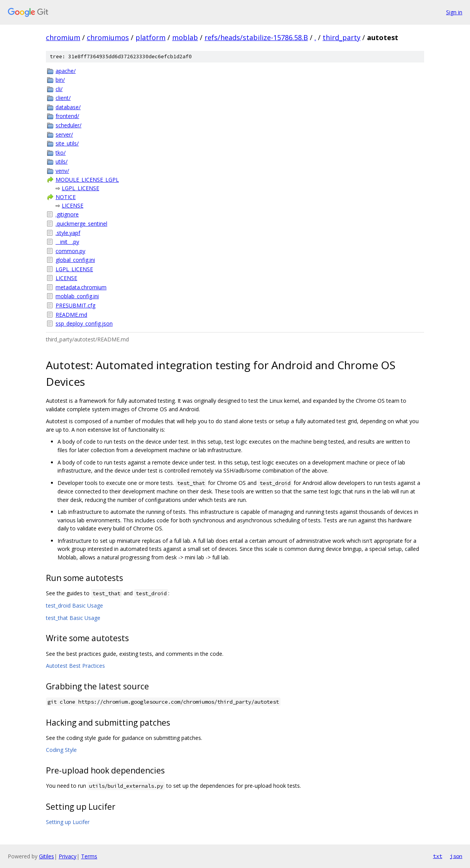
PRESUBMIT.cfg (75, 305)
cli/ (59, 89)
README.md (71, 315)
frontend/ (67, 116)
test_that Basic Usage (73, 618)
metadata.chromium (81, 287)
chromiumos (108, 37)
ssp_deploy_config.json (84, 323)
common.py (70, 251)
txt (438, 856)
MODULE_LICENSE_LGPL (87, 180)
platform (150, 37)
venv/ (62, 171)
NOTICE (66, 197)
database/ (68, 107)
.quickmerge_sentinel (81, 224)
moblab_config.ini (77, 296)
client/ (63, 98)
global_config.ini (75, 260)
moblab (185, 37)
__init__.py (67, 242)
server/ (64, 134)
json (456, 856)
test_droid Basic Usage (74, 605)
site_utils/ (67, 143)
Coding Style (61, 750)
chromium (63, 37)
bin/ (60, 80)
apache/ (66, 71)
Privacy (68, 856)
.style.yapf (68, 233)
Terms (89, 856)
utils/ (62, 161)
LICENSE (73, 205)
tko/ (61, 153)
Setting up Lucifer (68, 822)
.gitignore (67, 214)
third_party (342, 37)
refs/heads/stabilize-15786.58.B (256, 37)
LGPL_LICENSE (80, 188)
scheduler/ (68, 125)
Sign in (454, 12)
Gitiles (46, 856)
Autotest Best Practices (75, 666)
